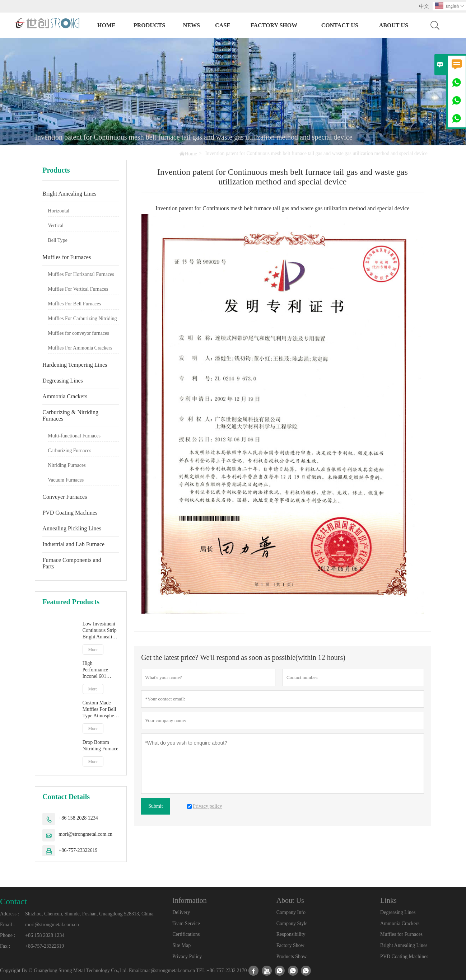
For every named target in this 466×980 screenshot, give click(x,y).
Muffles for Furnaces (67, 257)
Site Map (181, 945)
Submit (155, 806)
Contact (13, 901)
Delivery (181, 912)
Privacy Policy (187, 956)
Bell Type (57, 240)
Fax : (5, 946)
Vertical (56, 226)
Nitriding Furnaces (67, 465)
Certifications (186, 934)
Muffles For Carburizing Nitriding (82, 318)
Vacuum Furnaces (66, 480)
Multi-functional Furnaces (74, 436)
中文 (424, 6)
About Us (394, 25)
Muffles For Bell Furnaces (74, 304)
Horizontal (59, 211)
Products (149, 25)
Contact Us (340, 25)
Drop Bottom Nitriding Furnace (101, 745)
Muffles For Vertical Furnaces (78, 289)
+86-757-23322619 (78, 850)
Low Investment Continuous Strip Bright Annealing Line (100, 631)
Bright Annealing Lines (69, 194)
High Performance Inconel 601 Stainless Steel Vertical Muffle (98, 670)
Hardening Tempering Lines (75, 365)
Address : (10, 914)
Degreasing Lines (62, 381)
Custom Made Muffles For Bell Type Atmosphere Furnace (100, 710)
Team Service (186, 923)
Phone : (8, 935)
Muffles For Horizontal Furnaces (81, 274)
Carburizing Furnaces (69, 451)
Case (223, 25)
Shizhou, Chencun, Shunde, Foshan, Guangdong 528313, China (89, 914)
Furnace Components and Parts (72, 563)
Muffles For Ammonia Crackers (80, 348)
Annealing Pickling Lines (72, 528)
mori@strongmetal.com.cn (85, 834)
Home (106, 25)
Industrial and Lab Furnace (73, 544)
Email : (7, 925)
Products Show (292, 956)
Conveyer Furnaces (65, 497)
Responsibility (291, 934)
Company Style (292, 923)
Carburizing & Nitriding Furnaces (70, 415)
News (192, 25)
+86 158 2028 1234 (78, 818)
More (93, 650)
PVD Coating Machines (70, 513)
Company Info (291, 912)
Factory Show (274, 25)
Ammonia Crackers (65, 396)
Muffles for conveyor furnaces (78, 333)
